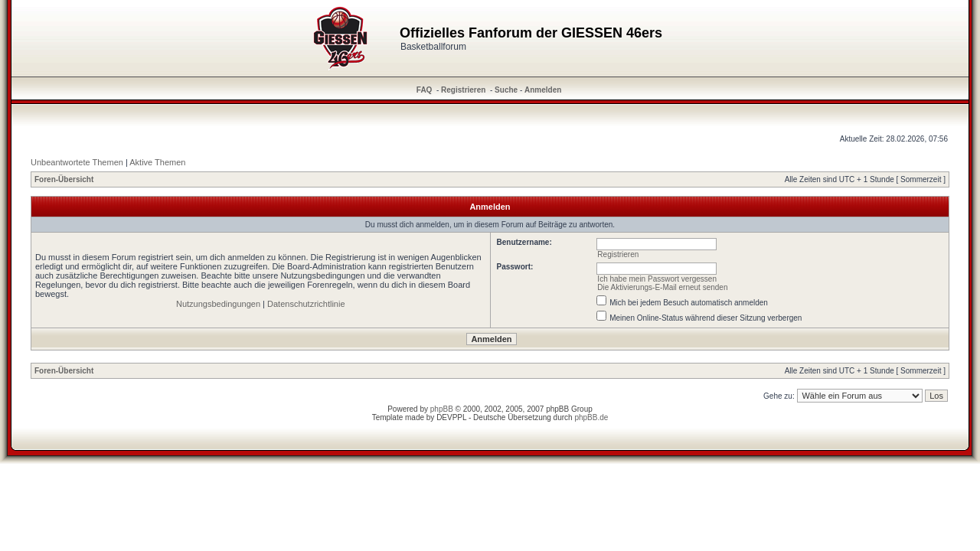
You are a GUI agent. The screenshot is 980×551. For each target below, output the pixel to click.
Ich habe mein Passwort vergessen (657, 279)
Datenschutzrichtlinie (306, 304)
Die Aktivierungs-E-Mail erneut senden (662, 287)
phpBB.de (591, 417)
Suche (506, 90)
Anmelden (543, 90)
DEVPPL (451, 417)
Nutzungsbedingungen (218, 304)
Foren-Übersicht (64, 179)
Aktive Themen (157, 162)
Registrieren (463, 90)
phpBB (442, 409)
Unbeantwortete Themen (77, 162)
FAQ (425, 90)
